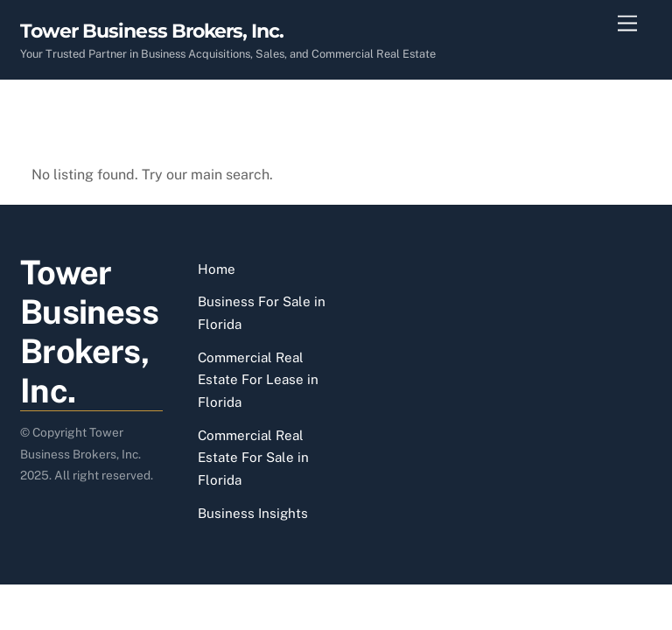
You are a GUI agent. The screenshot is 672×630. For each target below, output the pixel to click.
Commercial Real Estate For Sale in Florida (253, 458)
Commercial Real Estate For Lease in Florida (258, 380)
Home (217, 269)
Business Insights (253, 513)
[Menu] (627, 24)
